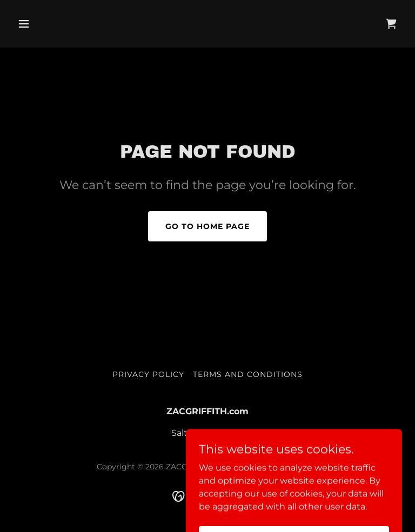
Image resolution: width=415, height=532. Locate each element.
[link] (391, 24)
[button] (42, 24)
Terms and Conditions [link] (248, 374)
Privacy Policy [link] (148, 374)
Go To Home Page (207, 226)
